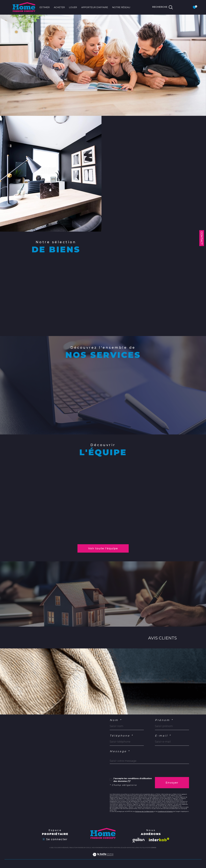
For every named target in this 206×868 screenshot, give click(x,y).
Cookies (153, 848)
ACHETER (59, 7)
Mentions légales (119, 848)
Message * (120, 751)
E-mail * (163, 736)
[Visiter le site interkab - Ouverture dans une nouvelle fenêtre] (159, 839)
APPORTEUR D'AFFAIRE (95, 7)
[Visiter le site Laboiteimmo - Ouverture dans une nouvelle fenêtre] (103, 858)
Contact (202, 238)
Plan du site (108, 848)
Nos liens (135, 848)
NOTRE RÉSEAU (121, 7)
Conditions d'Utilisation (165, 811)
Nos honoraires (97, 848)
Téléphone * (122, 736)
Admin (129, 848)
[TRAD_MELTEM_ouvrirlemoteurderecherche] (163, 7)
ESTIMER (45, 7)
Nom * (116, 720)
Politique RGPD (145, 848)
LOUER (73, 7)
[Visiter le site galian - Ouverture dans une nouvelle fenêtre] (139, 840)
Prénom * (164, 720)
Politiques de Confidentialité (144, 811)
